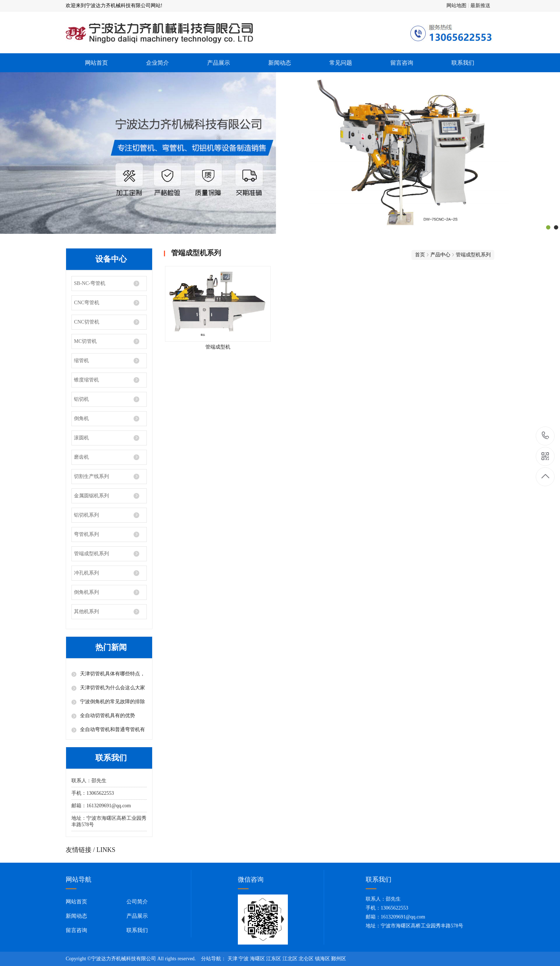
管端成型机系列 (91, 554)
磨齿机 (81, 457)
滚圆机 (81, 438)
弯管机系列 (86, 534)
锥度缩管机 (86, 380)
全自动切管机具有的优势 (107, 716)
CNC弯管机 (87, 303)
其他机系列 (86, 612)
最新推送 (480, 6)
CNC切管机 (87, 322)
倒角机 (81, 418)
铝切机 (81, 399)
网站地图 (456, 6)
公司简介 (137, 902)
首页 (420, 255)
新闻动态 (280, 63)
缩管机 (81, 361)
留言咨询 (402, 63)
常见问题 (341, 63)
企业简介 (157, 63)
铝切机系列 (86, 515)
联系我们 (463, 63)
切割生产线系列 (91, 476)
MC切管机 (85, 341)
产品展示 (219, 63)
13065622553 (546, 436)
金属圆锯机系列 (91, 496)
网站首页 (96, 63)
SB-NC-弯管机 (90, 283)
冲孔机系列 (86, 573)
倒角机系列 (86, 592)
